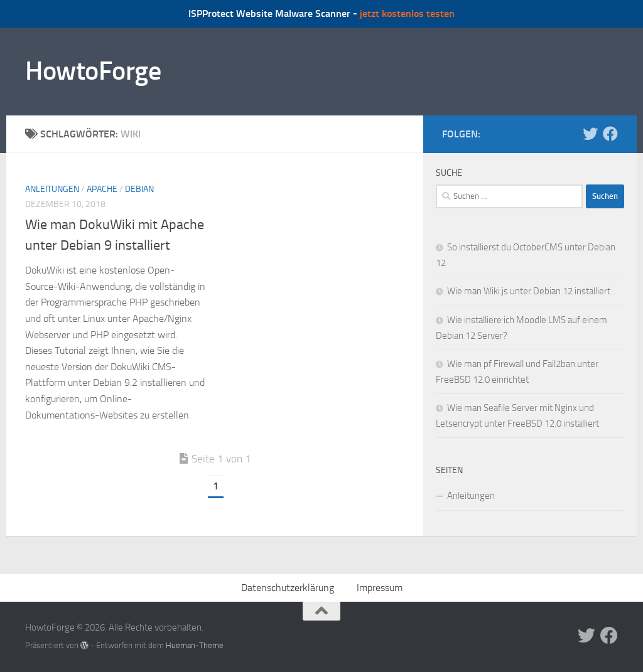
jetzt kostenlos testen (407, 13)
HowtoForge (93, 71)
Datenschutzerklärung (288, 588)
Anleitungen (52, 189)
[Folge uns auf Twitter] (590, 134)
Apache (102, 189)
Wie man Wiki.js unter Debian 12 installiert (529, 291)
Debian (139, 189)
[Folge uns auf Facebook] (610, 134)
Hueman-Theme (195, 645)
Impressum (380, 588)
